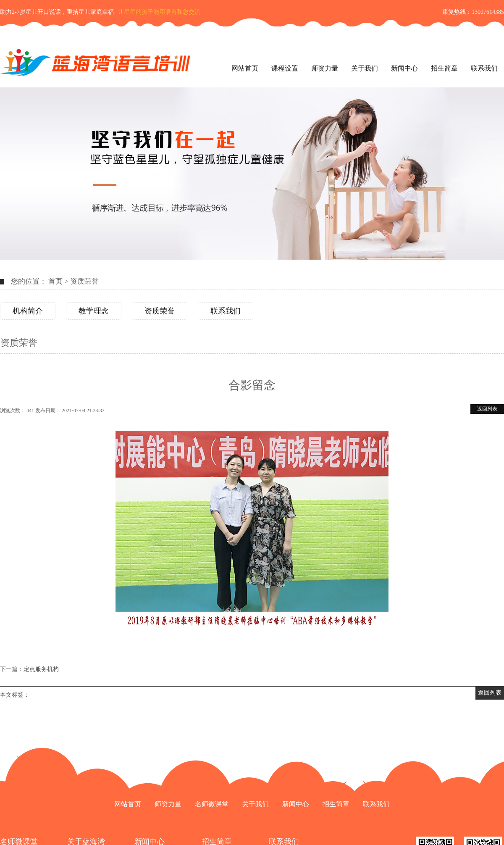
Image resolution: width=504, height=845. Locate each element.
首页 (55, 281)
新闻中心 (404, 68)
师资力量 (325, 68)
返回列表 (487, 409)
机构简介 (28, 311)
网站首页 (245, 68)
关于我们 (365, 68)
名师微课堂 (212, 804)
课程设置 (285, 68)
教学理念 (94, 311)
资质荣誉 (84, 281)
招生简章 (444, 68)
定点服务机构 (41, 669)
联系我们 (484, 68)
